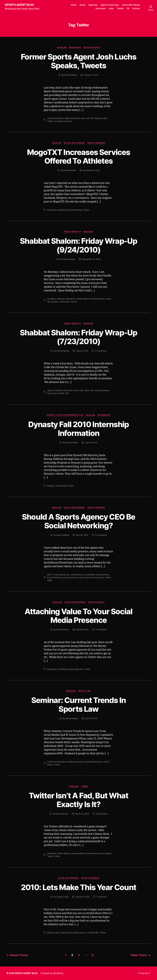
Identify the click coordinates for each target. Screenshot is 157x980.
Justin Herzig (61, 486)
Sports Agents (92, 47)
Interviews (101, 8)
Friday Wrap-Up (73, 232)
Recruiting (75, 47)
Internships (104, 415)
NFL (82, 390)
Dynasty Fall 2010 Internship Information (78, 429)
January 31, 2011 (91, 75)
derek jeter (68, 390)
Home (74, 5)
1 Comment (102, 897)
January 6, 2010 (82, 897)
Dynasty (51, 486)
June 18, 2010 (91, 443)
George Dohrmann (55, 118)
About (82, 5)
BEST (49, 575)
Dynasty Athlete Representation (65, 415)
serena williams (78, 853)
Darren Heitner (71, 75)
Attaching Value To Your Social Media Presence (78, 616)
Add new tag (53, 933)
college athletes (83, 299)
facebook (51, 210)
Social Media (89, 575)
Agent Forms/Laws (110, 5)
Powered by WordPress (52, 973)
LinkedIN (90, 933)
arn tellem (51, 299)
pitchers (55, 302)
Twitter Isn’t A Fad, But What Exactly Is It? (78, 800)
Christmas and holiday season (72, 933)
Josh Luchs (85, 118)
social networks (71, 577)
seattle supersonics (94, 762)
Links (111, 8)
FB (128, 8)
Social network (103, 575)
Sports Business (96, 143)
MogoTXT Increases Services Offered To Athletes (79, 157)
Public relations (64, 853)
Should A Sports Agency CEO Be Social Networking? (79, 521)
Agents (50, 390)
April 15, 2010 (91, 718)
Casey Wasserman (61, 575)
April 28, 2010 (82, 630)
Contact (136, 8)
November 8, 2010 (91, 170)
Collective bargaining (56, 762)
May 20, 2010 (82, 535)
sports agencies (76, 669)
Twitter (120, 8)
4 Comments (101, 535)
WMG (50, 580)
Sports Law (52, 393)
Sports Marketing (74, 210)
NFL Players (96, 118)
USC (67, 393)
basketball (70, 299)
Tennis (85, 786)
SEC (92, 390)
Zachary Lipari (62, 897)
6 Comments (102, 814)
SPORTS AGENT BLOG (19, 5)
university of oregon (63, 121)
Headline (62, 47)
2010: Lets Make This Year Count (79, 887)
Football (94, 299)
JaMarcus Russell (72, 118)
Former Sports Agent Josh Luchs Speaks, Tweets (78, 61)
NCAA (77, 390)
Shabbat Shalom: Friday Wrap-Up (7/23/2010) (78, 337)
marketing (61, 210)
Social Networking (74, 143)
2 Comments (101, 351)
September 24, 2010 (91, 259)
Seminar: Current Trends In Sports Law (79, 705)
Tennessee (64, 302)
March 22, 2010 (82, 814)
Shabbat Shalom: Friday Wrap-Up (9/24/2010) (78, 245)
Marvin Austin (105, 299)
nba (49, 302)
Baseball (61, 299)
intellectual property (76, 762)
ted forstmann (97, 577)
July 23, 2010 (82, 351)
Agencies (93, 5)
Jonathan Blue (77, 575)
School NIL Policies (131, 5)
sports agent (84, 577)
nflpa (105, 118)
